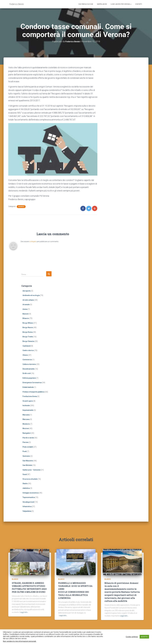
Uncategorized (28, 502)
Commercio (27, 360)
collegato (33, 241)
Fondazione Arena (30, 396)
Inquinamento (28, 410)
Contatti (139, 4)
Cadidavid (27, 346)
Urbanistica (27, 506)
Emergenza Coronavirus (32, 383)
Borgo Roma (28, 332)
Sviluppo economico (31, 493)
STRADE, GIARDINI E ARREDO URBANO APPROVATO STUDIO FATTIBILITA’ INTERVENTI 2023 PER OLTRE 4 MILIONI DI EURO (29, 589)
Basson (26, 314)
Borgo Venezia (28, 341)
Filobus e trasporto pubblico (34, 392)
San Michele (27, 465)
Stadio (25, 484)
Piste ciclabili (28, 447)
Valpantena (27, 511)
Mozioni (26, 428)
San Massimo (28, 461)
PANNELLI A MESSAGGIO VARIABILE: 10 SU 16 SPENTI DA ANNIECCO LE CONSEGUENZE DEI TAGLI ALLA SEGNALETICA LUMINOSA (75, 592)
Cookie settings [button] (132, 637)
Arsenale (26, 305)
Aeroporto (27, 291)
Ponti (25, 451)
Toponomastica (29, 497)
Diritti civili (27, 373)
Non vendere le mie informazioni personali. (20, 641)
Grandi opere (28, 401)
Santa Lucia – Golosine (31, 470)
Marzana (26, 415)
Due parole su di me (86, 4)
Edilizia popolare (29, 378)
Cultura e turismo (29, 364)
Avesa (25, 309)
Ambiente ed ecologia (31, 295)
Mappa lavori (102, 4)
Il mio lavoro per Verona (121, 4)
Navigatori (27, 433)
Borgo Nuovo (28, 327)
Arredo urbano (28, 300)
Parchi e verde (28, 438)
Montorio (26, 424)
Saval (25, 474)
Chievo (25, 355)
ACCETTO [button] (144, 637)
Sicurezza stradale (30, 479)
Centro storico (28, 350)
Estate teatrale (28, 387)
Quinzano (26, 456)
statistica (26, 488)
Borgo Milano (28, 323)
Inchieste (26, 406)
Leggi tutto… (24, 613)
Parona (25, 442)
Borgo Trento (28, 337)
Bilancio (21, 207)
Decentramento (29, 369)
